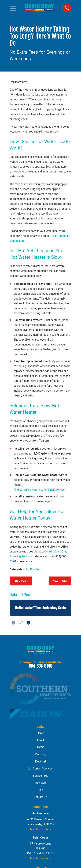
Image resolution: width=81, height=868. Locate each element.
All (27, 569)
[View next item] (28, 623)
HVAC (40, 747)
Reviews (40, 783)
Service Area (40, 776)
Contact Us (40, 797)
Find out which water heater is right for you (39, 490)
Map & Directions (40, 829)
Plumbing (36, 569)
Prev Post (21, 581)
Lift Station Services (40, 769)
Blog (40, 790)
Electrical (40, 762)
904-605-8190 (40, 666)
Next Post (60, 581)
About (40, 740)
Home (40, 733)
